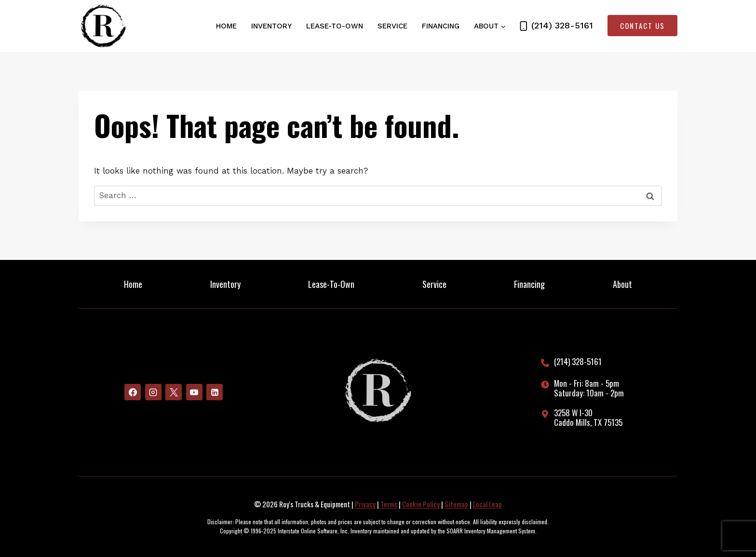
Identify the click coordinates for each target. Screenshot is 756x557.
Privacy (365, 504)
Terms (389, 504)
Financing (441, 26)
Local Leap (487, 504)
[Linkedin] (215, 392)
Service (392, 26)
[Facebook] (133, 392)
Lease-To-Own (335, 26)
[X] (174, 392)
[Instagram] (153, 392)
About (622, 284)
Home (226, 26)
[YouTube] (194, 392)
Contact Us (642, 26)
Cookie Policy (421, 504)
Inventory (271, 26)
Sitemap (456, 504)
